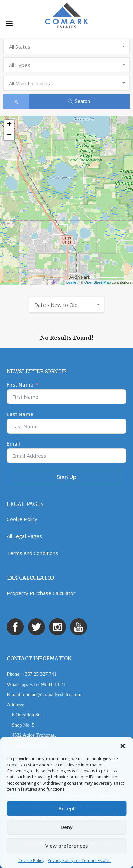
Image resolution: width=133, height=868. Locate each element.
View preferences (67, 846)
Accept (67, 808)
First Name (20, 384)
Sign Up (66, 477)
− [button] (9, 135)
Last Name (20, 414)
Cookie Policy (31, 860)
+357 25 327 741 (39, 674)
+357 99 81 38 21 (47, 684)
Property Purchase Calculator (41, 593)
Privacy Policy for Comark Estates (79, 860)
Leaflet (72, 282)
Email (13, 443)
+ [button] (9, 125)
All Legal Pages (24, 536)
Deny (67, 827)
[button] (123, 746)
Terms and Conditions (32, 553)
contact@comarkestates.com (52, 694)
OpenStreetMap (98, 282)
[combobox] (66, 46)
